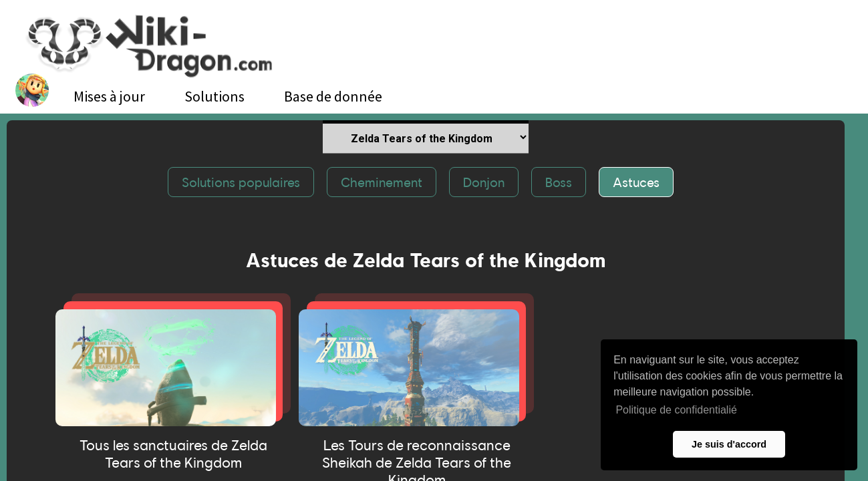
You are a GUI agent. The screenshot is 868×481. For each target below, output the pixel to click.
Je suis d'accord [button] (729, 444)
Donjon (484, 182)
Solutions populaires (241, 182)
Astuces (636, 182)
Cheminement (382, 182)
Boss (559, 182)
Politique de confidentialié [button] (676, 410)
